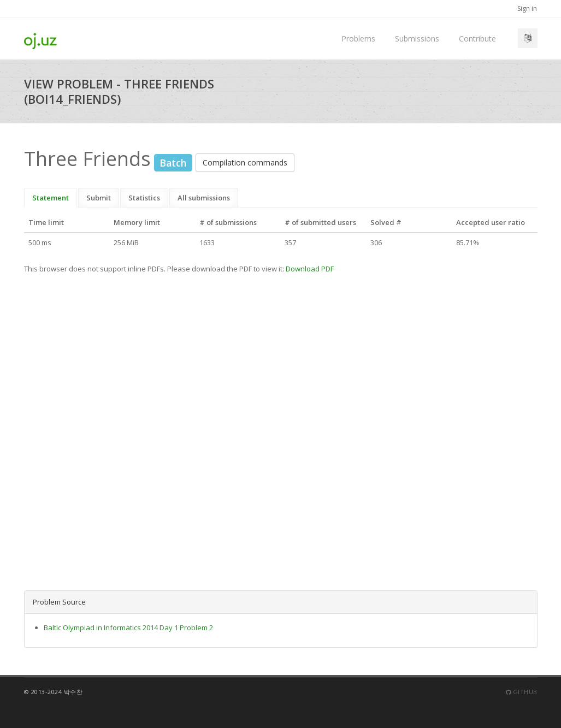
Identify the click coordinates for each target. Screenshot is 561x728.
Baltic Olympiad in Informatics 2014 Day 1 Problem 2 (128, 628)
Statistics (144, 198)
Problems (358, 39)
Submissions (417, 39)
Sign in (527, 8)
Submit (99, 198)
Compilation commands (245, 162)
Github (522, 692)
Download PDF (310, 269)
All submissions (204, 198)
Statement (51, 198)
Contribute (477, 39)
